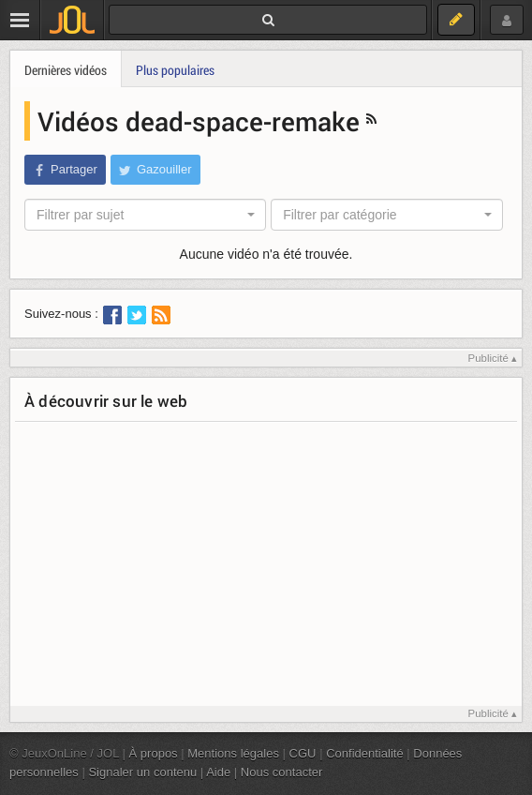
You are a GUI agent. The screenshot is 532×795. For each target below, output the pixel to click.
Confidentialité (365, 753)
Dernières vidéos (66, 70)
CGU (303, 753)
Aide (218, 772)
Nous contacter (282, 772)
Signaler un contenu (142, 772)
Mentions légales (233, 753)
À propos (154, 753)
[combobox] (145, 215)
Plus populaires (175, 70)
